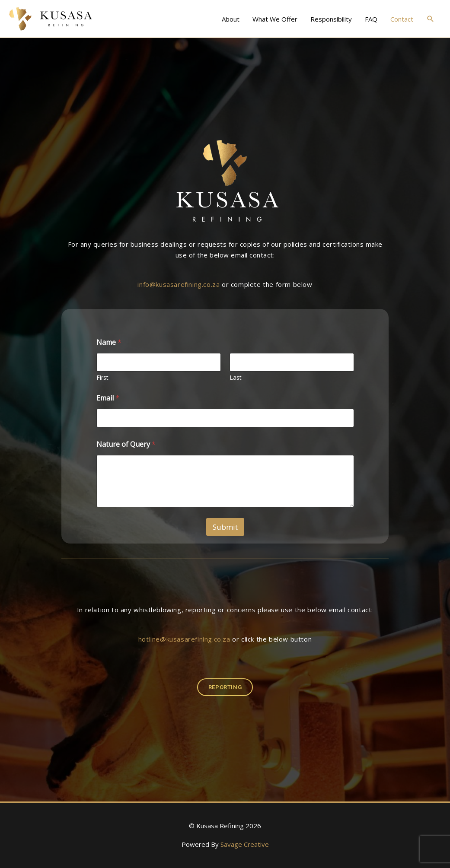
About (231, 19)
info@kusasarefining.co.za (179, 284)
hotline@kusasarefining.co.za (184, 639)
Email (108, 398)
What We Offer (275, 19)
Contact (402, 19)
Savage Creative (245, 844)
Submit (225, 527)
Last (236, 377)
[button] (431, 19)
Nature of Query (126, 444)
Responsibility (331, 19)
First (102, 377)
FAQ (371, 19)
